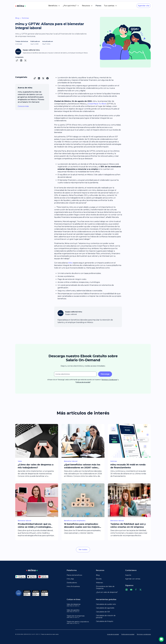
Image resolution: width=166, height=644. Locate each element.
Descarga (105, 374)
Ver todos (83, 550)
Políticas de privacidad (83, 382)
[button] (54, 6)
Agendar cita (144, 6)
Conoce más (23, 106)
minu (70, 263)
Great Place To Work (97, 104)
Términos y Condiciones (109, 380)
